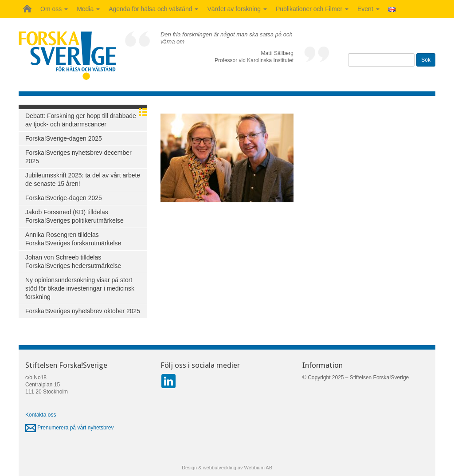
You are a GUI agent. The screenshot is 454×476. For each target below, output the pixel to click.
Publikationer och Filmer (312, 9)
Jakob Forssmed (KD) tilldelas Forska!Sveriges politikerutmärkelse (74, 216)
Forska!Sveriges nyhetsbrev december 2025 (78, 157)
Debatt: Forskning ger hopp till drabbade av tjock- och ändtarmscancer (81, 120)
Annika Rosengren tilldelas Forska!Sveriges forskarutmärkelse (73, 239)
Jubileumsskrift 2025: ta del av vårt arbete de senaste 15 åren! (83, 179)
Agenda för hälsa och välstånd (153, 9)
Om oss (54, 9)
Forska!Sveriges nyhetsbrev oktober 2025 (83, 311)
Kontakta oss (41, 415)
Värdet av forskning (237, 9)
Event (368, 9)
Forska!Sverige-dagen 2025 (64, 138)
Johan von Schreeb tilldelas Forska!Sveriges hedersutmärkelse (73, 262)
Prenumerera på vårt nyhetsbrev (69, 428)
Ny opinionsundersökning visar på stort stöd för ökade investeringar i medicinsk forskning (80, 288)
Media (88, 9)
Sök (426, 60)
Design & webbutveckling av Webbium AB (227, 468)
